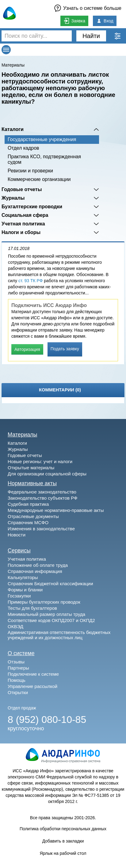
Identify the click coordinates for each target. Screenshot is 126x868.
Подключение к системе (33, 674)
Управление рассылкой (32, 686)
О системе (21, 653)
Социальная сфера (25, 215)
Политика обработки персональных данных (63, 829)
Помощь (17, 680)
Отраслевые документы (33, 516)
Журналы (13, 198)
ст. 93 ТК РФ (31, 281)
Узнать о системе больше (92, 8)
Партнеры (18, 668)
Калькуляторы (23, 577)
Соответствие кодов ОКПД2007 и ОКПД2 (51, 620)
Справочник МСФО (28, 522)
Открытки (18, 692)
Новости (17, 535)
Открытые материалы (31, 468)
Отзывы (16, 662)
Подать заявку (65, 349)
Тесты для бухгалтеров (32, 608)
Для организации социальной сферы (47, 474)
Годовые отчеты (22, 189)
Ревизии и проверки (30, 171)
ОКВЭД (15, 626)
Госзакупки (19, 596)
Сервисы (19, 551)
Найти (91, 36)
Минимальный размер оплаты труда (46, 614)
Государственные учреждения (42, 139)
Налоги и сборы (21, 232)
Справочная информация (35, 571)
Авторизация (27, 349)
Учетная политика (23, 224)
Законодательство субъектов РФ (42, 498)
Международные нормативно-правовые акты (56, 510)
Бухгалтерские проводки (32, 207)
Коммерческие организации (39, 179)
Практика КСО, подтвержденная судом (44, 159)
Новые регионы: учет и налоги (40, 461)
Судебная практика (28, 504)
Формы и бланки (25, 590)
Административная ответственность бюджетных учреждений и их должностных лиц (59, 635)
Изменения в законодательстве (41, 529)
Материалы (13, 65)
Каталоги (13, 129)
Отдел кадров (23, 148)
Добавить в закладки (63, 841)
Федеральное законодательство (42, 492)
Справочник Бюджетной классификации (50, 584)
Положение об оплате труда (38, 565)
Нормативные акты (32, 483)
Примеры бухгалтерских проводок (44, 602)
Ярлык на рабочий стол (63, 853)
